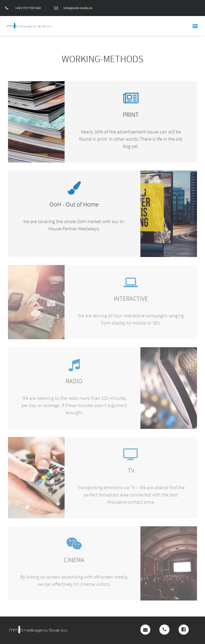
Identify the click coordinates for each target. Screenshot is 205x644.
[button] (195, 26)
